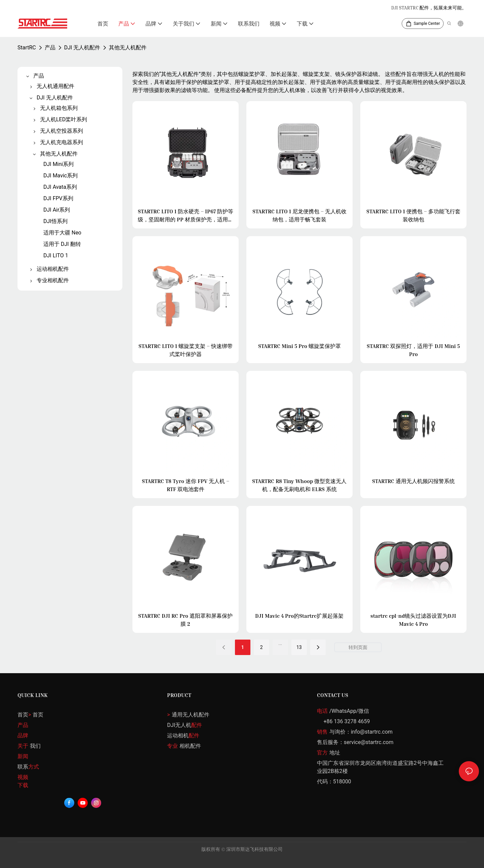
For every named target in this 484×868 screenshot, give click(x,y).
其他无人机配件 (128, 48)
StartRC (27, 48)
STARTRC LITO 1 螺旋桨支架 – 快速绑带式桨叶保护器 (186, 350)
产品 (50, 48)
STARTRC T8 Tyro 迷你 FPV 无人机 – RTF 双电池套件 (186, 485)
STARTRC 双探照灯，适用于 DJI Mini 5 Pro (413, 350)
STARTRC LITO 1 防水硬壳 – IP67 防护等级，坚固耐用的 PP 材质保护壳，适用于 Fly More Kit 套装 (186, 216)
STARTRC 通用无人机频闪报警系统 (413, 481)
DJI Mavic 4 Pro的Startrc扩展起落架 (299, 616)
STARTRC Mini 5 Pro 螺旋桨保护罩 (299, 346)
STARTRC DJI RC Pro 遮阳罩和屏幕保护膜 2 (185, 620)
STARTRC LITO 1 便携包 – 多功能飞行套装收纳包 (413, 215)
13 (299, 647)
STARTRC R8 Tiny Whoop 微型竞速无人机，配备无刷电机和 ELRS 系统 (299, 485)
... (280, 643)
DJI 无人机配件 (82, 48)
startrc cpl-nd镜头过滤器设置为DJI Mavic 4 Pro (413, 620)
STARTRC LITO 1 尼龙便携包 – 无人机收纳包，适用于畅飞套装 (299, 215)
